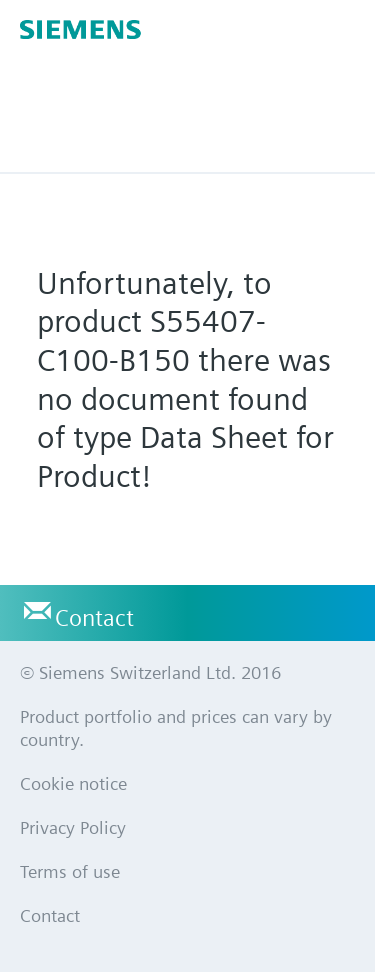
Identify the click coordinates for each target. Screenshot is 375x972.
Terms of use (70, 871)
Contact (94, 618)
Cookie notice (73, 783)
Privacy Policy (73, 827)
